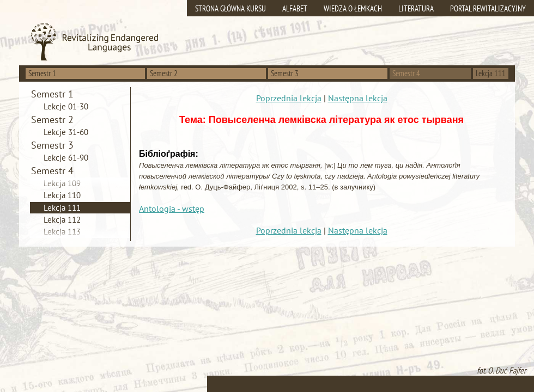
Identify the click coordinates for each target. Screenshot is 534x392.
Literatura (416, 8)
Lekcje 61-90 (66, 158)
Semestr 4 (406, 73)
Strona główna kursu (230, 8)
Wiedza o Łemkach (353, 8)
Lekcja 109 (62, 183)
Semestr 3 (285, 73)
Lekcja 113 (62, 232)
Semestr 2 (164, 73)
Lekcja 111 (62, 208)
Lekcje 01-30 (66, 106)
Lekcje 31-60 (66, 132)
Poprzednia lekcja (289, 98)
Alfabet (295, 8)
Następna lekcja (358, 98)
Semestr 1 (42, 73)
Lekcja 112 (62, 220)
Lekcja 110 (62, 195)
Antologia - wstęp (172, 209)
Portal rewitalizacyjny (488, 8)
